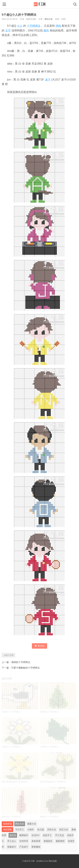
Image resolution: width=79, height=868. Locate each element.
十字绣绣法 (34, 26)
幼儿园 (41, 830)
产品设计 (24, 847)
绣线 (58, 26)
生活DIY (36, 835)
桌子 (48, 80)
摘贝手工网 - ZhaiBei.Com (36, 861)
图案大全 (32, 824)
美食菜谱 (36, 841)
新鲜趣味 (36, 847)
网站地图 (53, 861)
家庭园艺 (48, 841)
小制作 (31, 830)
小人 (20, 26)
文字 (8, 31)
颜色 (46, 31)
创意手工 (47, 835)
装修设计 (12, 847)
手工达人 (12, 841)
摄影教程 (60, 841)
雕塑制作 (24, 835)
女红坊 (13, 835)
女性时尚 (24, 841)
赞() (39, 646)
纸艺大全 (64, 830)
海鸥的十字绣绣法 (21, 662)
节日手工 (20, 830)
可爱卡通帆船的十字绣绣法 (25, 668)
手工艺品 (60, 835)
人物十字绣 (8, 655)
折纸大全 (52, 830)
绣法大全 (49, 19)
